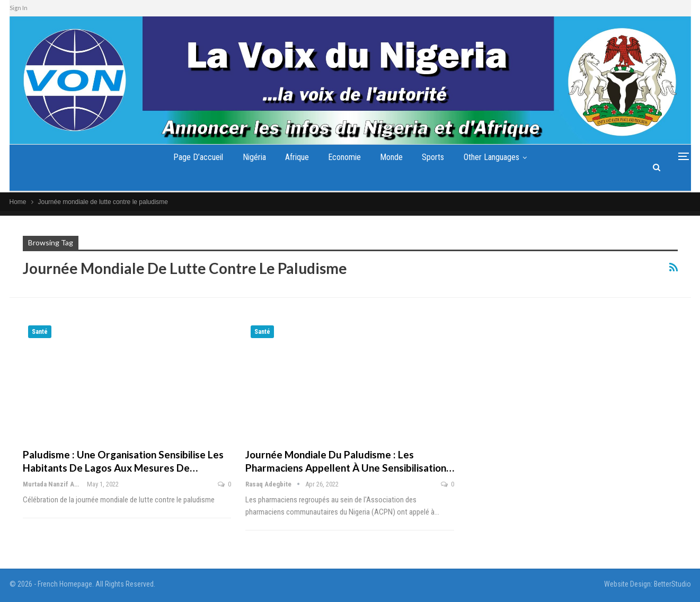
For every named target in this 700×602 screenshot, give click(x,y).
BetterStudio (672, 584)
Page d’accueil (198, 157)
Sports (433, 157)
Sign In (19, 8)
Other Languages (491, 157)
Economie (344, 157)
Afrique (297, 157)
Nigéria (254, 157)
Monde (391, 157)
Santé (40, 332)
